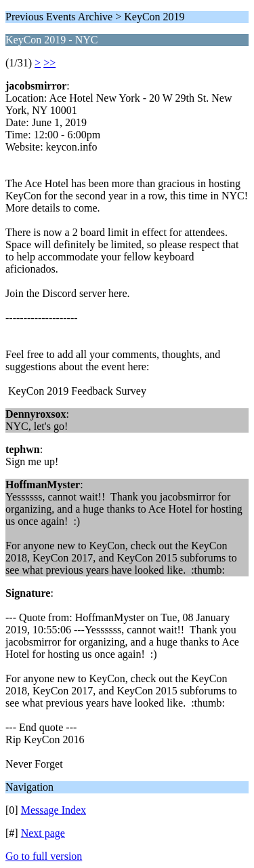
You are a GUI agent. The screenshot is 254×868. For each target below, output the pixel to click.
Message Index (54, 810)
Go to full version (44, 856)
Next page (43, 833)
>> (49, 63)
